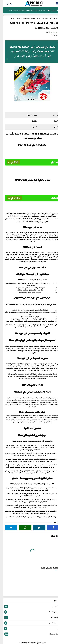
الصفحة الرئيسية (48, 10)
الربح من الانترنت (29, 612)
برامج (29, 629)
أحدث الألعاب (29, 606)
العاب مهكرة (29, 618)
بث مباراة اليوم (29, 623)
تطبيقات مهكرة (29, 634)
